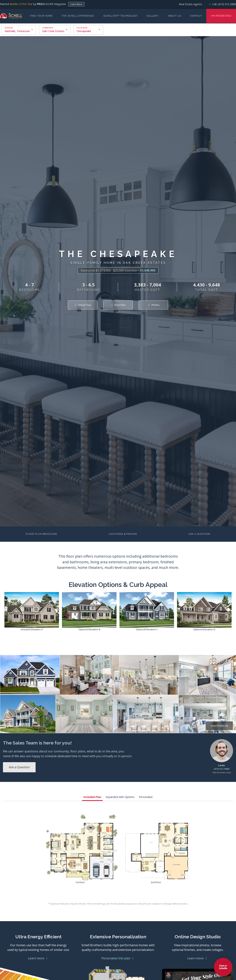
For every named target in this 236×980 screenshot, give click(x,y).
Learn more (38, 958)
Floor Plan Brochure (41, 534)
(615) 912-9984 (222, 769)
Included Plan (92, 797)
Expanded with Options (120, 797)
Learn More (76, 4)
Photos (153, 305)
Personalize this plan (118, 958)
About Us (174, 16)
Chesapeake (84, 31)
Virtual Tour (83, 305)
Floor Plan (118, 305)
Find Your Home (41, 16)
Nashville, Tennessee (17, 31)
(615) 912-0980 (227, 4)
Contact (196, 16)
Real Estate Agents (190, 4)
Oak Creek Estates (53, 31)
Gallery (153, 16)
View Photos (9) (219, 726)
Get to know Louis (222, 772)
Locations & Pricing (123, 534)
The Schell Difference (78, 16)
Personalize (146, 797)
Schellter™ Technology (121, 16)
